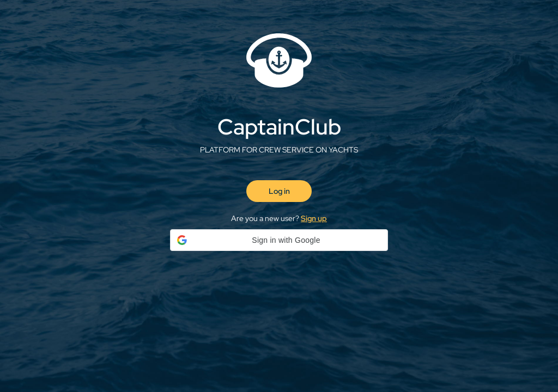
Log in (279, 191)
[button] (279, 240)
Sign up (314, 218)
